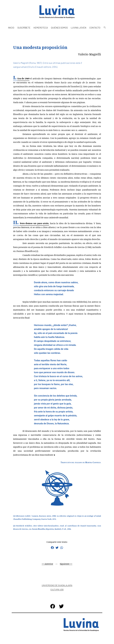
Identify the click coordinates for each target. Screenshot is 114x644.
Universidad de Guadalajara (57, 585)
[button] (105, 28)
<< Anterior (47, 564)
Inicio (11, 28)
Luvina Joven (79, 28)
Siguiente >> (66, 564)
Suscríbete (24, 28)
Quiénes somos (59, 28)
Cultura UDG (57, 589)
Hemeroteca (41, 28)
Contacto (95, 28)
